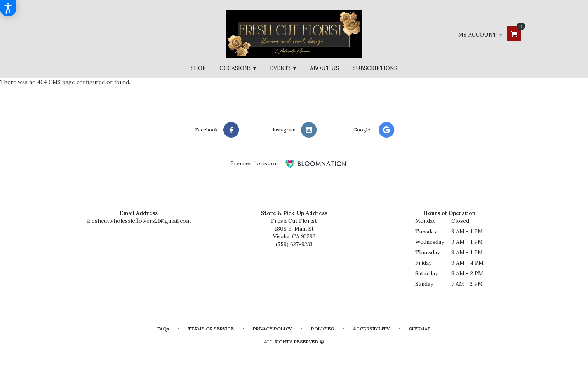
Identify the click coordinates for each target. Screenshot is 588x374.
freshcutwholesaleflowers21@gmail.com (139, 221)
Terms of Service (211, 329)
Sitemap (420, 329)
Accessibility (371, 329)
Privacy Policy (272, 329)
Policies (323, 329)
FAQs (163, 329)
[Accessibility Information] (8, 8)
